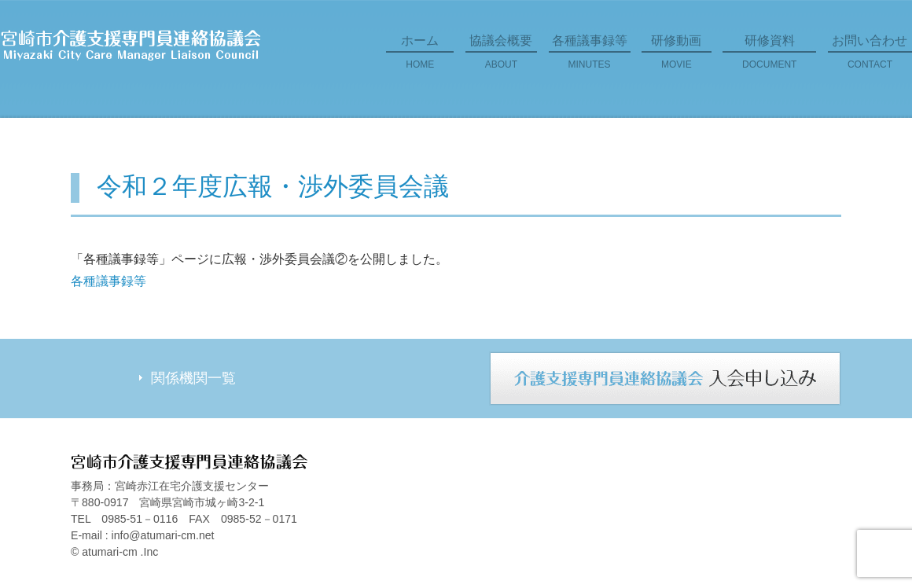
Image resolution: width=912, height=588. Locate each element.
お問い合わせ (870, 57)
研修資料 (769, 57)
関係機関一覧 (193, 378)
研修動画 (677, 57)
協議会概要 (501, 57)
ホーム (420, 57)
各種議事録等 (590, 57)
